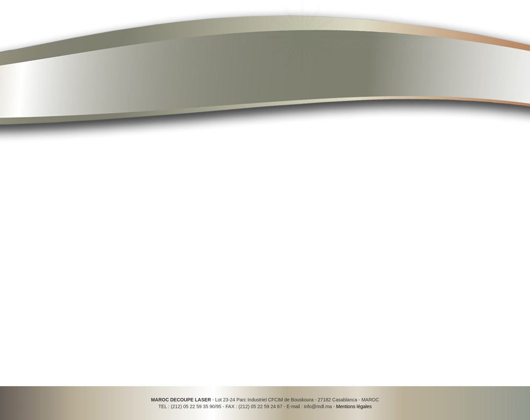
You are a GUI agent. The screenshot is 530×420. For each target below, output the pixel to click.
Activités (228, 82)
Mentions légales (354, 406)
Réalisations (318, 82)
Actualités (192, 82)
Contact (400, 82)
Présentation (150, 82)
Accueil (113, 82)
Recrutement (362, 82)
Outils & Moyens (271, 82)
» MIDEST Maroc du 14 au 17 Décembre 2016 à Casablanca (412, 172)
